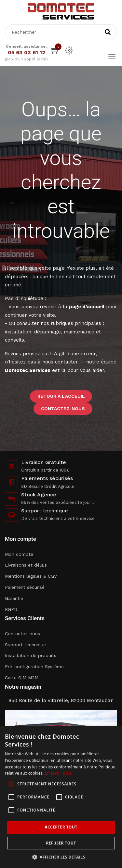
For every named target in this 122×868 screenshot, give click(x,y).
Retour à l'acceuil (61, 396)
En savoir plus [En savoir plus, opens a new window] (58, 773)
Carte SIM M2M (22, 678)
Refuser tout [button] (61, 843)
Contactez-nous (63, 409)
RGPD (11, 609)
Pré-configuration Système (34, 667)
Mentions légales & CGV (31, 576)
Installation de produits (31, 655)
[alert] (61, 797)
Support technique (25, 645)
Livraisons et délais (26, 565)
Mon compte (19, 554)
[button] (61, 857)
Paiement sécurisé (25, 587)
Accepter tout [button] (61, 827)
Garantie (14, 598)
